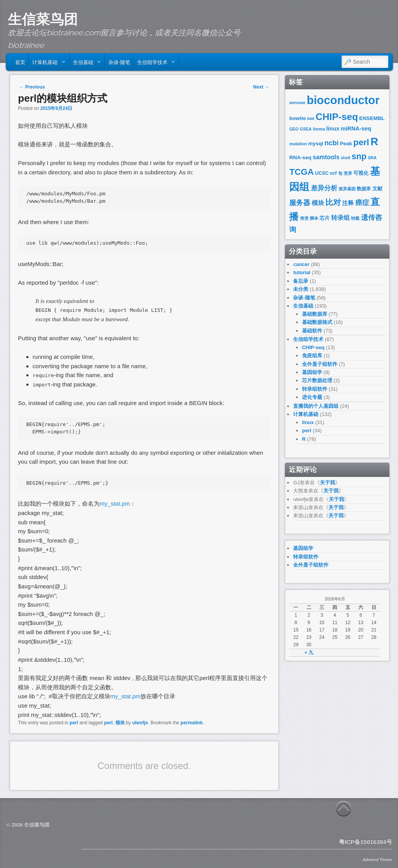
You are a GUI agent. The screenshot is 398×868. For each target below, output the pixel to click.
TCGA (301, 172)
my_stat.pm (115, 504)
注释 (348, 203)
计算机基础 (47, 64)
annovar (297, 103)
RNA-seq (300, 157)
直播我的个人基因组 (316, 406)
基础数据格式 (317, 322)
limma (319, 129)
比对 (333, 202)
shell (346, 158)
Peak (346, 144)
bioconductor (343, 100)
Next (261, 87)
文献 (377, 189)
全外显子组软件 (320, 364)
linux (333, 129)
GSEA (305, 129)
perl (74, 723)
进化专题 (312, 397)
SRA (372, 158)
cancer (301, 264)
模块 (120, 723)
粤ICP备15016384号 (366, 842)
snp (359, 156)
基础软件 (312, 331)
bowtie (298, 118)
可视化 (361, 173)
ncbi (332, 143)
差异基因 (347, 189)
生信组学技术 (154, 64)
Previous (32, 87)
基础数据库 (315, 314)
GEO (294, 129)
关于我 (327, 483)
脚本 (314, 218)
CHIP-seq (337, 117)
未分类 (301, 289)
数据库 (364, 189)
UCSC (322, 173)
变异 (348, 173)
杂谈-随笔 (119, 62)
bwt (311, 118)
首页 (20, 62)
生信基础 (85, 64)
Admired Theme (377, 860)
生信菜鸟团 (43, 19)
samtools (326, 157)
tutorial (302, 272)
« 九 (309, 652)
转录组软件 (315, 389)
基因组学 (312, 372)
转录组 (340, 218)
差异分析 (324, 188)
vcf (333, 173)
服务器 (300, 203)
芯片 (325, 218)
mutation (298, 144)
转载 (355, 218)
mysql (316, 144)
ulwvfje (140, 723)
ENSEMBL (372, 118)
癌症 (362, 203)
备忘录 (301, 281)
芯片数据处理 (317, 380)
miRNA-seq (356, 129)
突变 (304, 218)
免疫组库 (312, 356)
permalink (192, 723)
